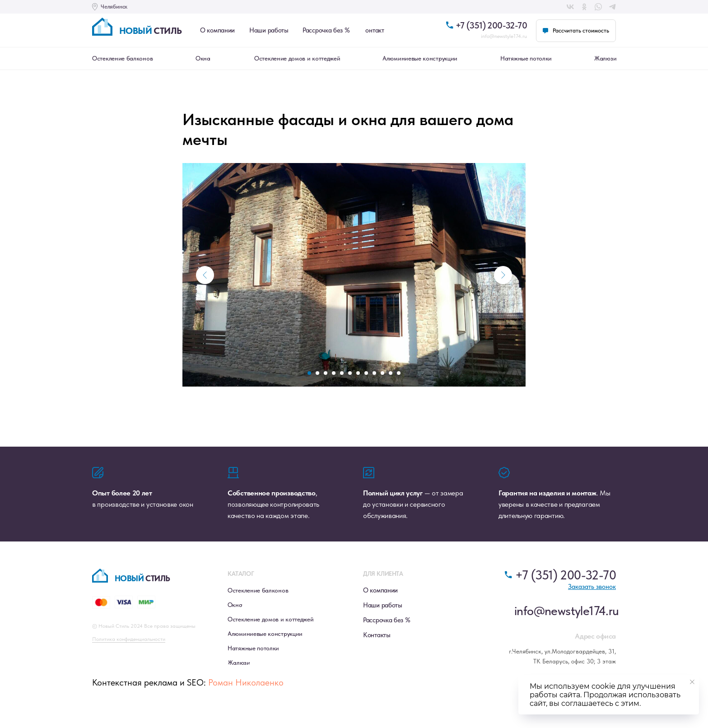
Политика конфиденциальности (129, 646)
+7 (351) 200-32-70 (491, 25)
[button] (576, 31)
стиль (150, 31)
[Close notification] (692, 682)
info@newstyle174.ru (504, 36)
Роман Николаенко (246, 689)
